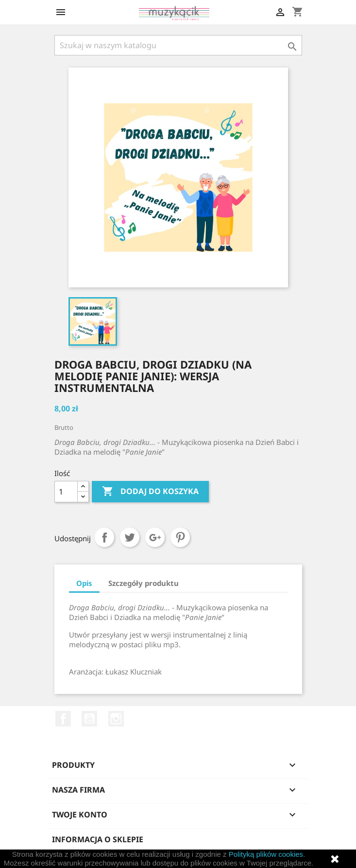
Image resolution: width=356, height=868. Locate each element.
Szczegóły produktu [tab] (144, 583)
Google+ (155, 537)
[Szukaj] (178, 45)
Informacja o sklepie (98, 839)
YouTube (89, 719)
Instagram (116, 719)
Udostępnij (104, 537)
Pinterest (180, 537)
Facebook (63, 719)
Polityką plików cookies (266, 854)
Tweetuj (130, 537)
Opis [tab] (84, 583)
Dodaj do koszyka (150, 492)
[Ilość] (66, 492)
